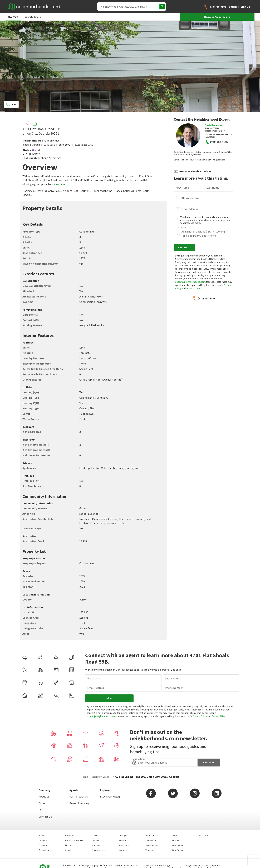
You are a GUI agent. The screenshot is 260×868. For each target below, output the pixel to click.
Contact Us (45, 817)
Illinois (95, 836)
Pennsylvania (151, 840)
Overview (13, 17)
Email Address (190, 209)
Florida (68, 845)
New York (123, 850)
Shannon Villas (51, 140)
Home (84, 777)
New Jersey (124, 845)
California (43, 840)
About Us (44, 796)
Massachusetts (99, 850)
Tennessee (150, 850)
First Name (182, 188)
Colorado (43, 845)
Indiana (95, 840)
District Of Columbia (74, 840)
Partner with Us (79, 796)
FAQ (41, 810)
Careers (43, 803)
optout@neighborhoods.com (190, 282)
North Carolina (152, 836)
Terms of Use (193, 288)
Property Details (32, 17)
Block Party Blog (110, 796)
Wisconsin (203, 836)
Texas (175, 836)
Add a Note (181, 228)
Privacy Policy (200, 716)
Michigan (123, 836)
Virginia (176, 840)
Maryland (96, 845)
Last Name (213, 188)
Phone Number (190, 198)
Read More (60, 184)
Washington (177, 845)
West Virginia (178, 850)
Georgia (69, 850)
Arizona (42, 836)
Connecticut (44, 850)
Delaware (70, 836)
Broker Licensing (79, 803)
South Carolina (152, 845)
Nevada (122, 840)
